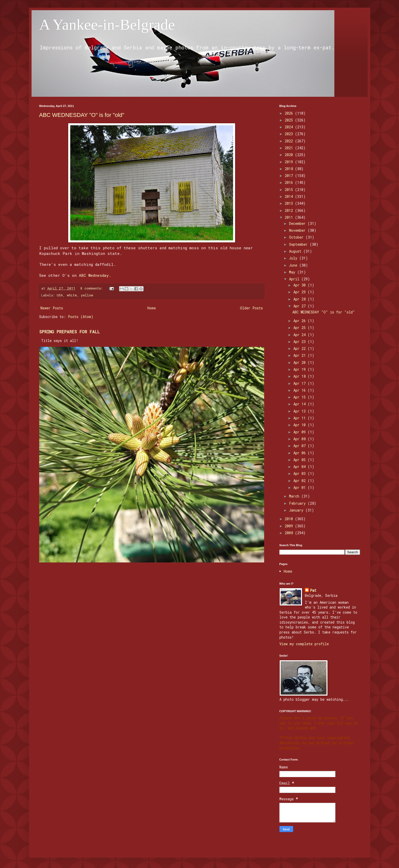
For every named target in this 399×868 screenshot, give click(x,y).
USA (60, 295)
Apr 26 (301, 321)
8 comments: (92, 288)
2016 (290, 182)
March (295, 496)
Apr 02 (301, 481)
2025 (290, 120)
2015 (290, 190)
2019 (290, 162)
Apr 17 (301, 383)
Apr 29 (301, 292)
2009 (290, 526)
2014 (290, 196)
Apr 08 (301, 439)
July (294, 258)
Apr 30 (301, 285)
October (297, 237)
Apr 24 (301, 335)
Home (152, 308)
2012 (290, 210)
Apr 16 (301, 390)
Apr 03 (301, 473)
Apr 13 (301, 411)
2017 (290, 176)
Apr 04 (301, 467)
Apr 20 (301, 362)
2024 (290, 127)
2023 (290, 134)
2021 (290, 148)
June (294, 265)
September (299, 244)
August (296, 251)
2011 (290, 217)
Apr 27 (301, 306)
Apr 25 (301, 328)
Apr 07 (301, 446)
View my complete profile (304, 644)
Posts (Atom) (81, 317)
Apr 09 (301, 432)
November (298, 230)
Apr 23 (301, 342)
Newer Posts (52, 308)
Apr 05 (301, 460)
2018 (290, 169)
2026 (290, 113)
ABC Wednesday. (95, 275)
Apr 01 (301, 487)
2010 (290, 519)
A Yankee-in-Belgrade (107, 24)
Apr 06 (301, 453)
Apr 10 (301, 425)
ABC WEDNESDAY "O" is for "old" (82, 115)
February (298, 503)
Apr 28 (301, 299)
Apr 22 (301, 348)
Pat (313, 590)
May (293, 272)
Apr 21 (301, 355)
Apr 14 (301, 404)
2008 (290, 533)
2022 (290, 141)
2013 (290, 203)
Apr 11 (301, 418)
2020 (290, 155)
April (295, 279)
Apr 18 (301, 376)
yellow (87, 295)
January (297, 510)
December (298, 223)
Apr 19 (301, 369)
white (72, 295)
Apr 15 (301, 397)
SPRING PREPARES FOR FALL (69, 332)
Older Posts (251, 308)
